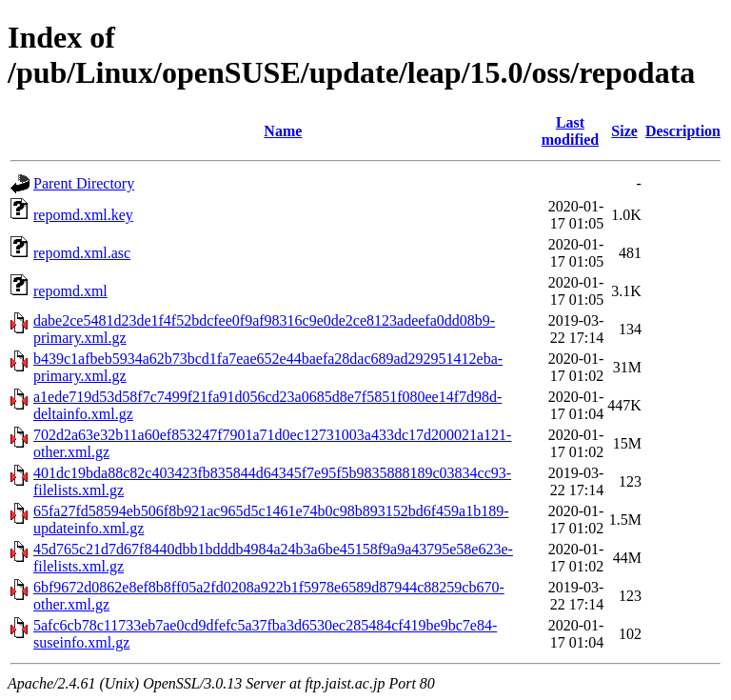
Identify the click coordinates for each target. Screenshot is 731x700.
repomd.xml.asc (82, 253)
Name (283, 131)
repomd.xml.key (83, 215)
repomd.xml (70, 291)
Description (683, 131)
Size (624, 131)
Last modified (570, 131)
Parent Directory (84, 183)
